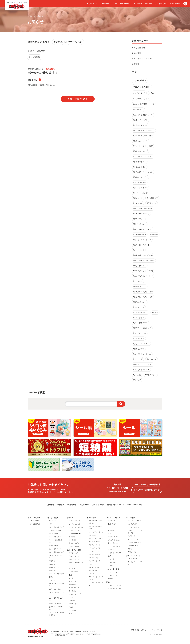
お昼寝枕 (72, 537)
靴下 (110, 556)
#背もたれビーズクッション (144, 130)
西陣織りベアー (54, 567)
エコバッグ (112, 521)
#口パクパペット (140, 224)
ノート (71, 578)
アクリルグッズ (94, 551)
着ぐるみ (52, 561)
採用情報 (51, 505)
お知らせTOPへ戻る (78, 99)
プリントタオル (113, 537)
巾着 (110, 534)
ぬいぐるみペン (74, 604)
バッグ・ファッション (114, 518)
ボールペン (73, 610)
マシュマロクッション (76, 527)
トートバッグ (113, 527)
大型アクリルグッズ (95, 555)
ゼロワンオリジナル (35, 518)
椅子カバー (53, 577)
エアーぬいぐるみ (55, 589)
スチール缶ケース (94, 542)
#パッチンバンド (140, 286)
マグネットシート (94, 545)
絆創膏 (110, 579)
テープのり (73, 591)
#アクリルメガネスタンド (143, 156)
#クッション (138, 281)
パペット (52, 524)
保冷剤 (130, 549)
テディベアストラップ (56, 574)
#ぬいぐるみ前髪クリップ (144, 104)
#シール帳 (137, 375)
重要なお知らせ (138, 48)
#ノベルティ (139, 93)
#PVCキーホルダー (140, 177)
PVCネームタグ (94, 558)
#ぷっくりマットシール (142, 354)
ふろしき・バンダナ (115, 553)
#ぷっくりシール (140, 333)
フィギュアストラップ (96, 532)
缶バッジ (91, 574)
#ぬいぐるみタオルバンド (143, 276)
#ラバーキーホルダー (141, 193)
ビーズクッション (75, 524)
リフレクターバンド (115, 588)
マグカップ (131, 536)
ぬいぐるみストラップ (56, 527)
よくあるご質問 (161, 4)
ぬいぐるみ (53, 521)
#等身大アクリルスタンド (143, 364)
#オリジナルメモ (140, 266)
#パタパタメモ (139, 271)
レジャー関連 (131, 518)
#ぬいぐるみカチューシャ (143, 208)
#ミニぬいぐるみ (140, 167)
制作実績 (105, 4)
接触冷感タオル (113, 543)
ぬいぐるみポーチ (55, 549)
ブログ (114, 4)
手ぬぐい (111, 550)
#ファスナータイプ (140, 312)
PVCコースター (133, 552)
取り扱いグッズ (93, 4)
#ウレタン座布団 (140, 182)
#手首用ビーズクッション (143, 292)
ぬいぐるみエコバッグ (56, 552)
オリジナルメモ (74, 581)
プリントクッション (75, 521)
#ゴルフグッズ (139, 318)
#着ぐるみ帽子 (139, 349)
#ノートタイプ (139, 250)
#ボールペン (75, 42)
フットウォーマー (75, 534)
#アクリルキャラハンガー (143, 136)
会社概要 (148, 4)
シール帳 (72, 601)
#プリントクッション (141, 344)
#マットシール (139, 146)
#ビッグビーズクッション (143, 297)
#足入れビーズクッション (143, 172)
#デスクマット (139, 219)
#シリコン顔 (138, 359)
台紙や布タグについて (116, 505)
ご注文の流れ (137, 4)
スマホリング (73, 553)
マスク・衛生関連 (113, 569)
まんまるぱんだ (35, 524)
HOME (30, 16)
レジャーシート (133, 546)
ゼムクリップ (73, 613)
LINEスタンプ (132, 559)
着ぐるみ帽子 (54, 534)
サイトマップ (157, 630)
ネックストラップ (94, 561)
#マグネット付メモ (140, 125)
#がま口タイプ (152, 198)
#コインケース (139, 307)
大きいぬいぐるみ (55, 530)
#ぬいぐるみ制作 (142, 87)
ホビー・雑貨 (91, 518)
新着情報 (135, 64)
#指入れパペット (140, 302)
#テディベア (138, 203)
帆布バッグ (112, 524)
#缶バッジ (137, 380)
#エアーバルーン (140, 234)
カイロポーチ (54, 546)
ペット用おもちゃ (55, 537)
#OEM (152, 93)
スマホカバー (73, 568)
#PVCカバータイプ (140, 151)
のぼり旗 (52, 564)
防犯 (108, 582)
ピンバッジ (92, 564)
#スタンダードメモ (140, 120)
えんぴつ (72, 607)
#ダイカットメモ (140, 162)
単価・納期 (124, 4)
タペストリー (93, 571)
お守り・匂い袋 (94, 567)
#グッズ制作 (34, 57)
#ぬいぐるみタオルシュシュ (144, 260)
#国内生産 (154, 234)
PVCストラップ (74, 556)
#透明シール (138, 198)
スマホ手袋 (112, 562)
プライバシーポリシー (139, 630)
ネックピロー (73, 540)
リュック (52, 580)
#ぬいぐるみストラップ (142, 240)
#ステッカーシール (140, 141)
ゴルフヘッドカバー (134, 521)
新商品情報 (136, 53)
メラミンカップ (133, 539)
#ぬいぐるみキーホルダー (143, 229)
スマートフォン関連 (74, 550)
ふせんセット (73, 584)
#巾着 (151, 271)
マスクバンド (113, 575)
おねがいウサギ (35, 521)
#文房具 (58, 42)
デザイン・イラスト (133, 556)
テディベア (53, 571)
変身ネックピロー (75, 543)
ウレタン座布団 (74, 546)
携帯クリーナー (74, 559)
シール (71, 597)
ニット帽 (111, 559)
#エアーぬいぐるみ (141, 99)
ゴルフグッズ (132, 524)
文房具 (69, 575)
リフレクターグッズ (115, 585)
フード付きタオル (114, 546)
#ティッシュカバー (140, 188)
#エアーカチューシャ (141, 214)
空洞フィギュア (94, 535)
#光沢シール (152, 203)
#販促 (151, 146)
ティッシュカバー (55, 604)
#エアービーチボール (141, 245)
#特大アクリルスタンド (142, 328)
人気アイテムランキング (142, 58)
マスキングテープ (75, 594)
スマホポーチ (73, 571)
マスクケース (113, 572)
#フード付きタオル (140, 323)
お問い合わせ (175, 4)
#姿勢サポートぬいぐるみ (143, 255)
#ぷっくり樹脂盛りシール (143, 115)
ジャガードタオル (114, 540)
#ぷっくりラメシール (141, 370)
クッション (71, 518)
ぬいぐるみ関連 (53, 518)
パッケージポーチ (134, 527)
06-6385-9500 (117, 488)
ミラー (110, 566)
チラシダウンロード (135, 505)
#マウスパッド (151, 375)
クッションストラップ (96, 539)
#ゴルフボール (139, 338)
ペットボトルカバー (134, 542)
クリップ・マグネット (96, 548)
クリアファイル (74, 588)
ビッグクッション (75, 530)
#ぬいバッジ (138, 110)
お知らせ (40, 16)
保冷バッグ (112, 530)
